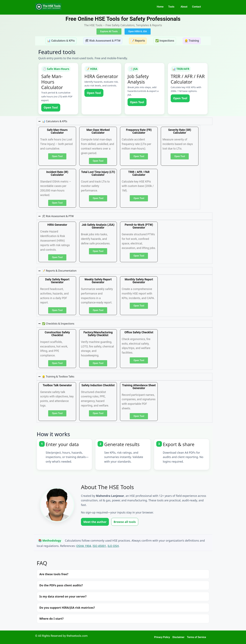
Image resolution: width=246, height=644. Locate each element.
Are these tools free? (54, 574)
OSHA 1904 (84, 546)
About (184, 7)
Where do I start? (51, 619)
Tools (171, 7)
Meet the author (95, 522)
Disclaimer (178, 637)
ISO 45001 (99, 546)
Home (160, 7)
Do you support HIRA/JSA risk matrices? (67, 608)
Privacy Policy (162, 637)
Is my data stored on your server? (63, 596)
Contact (196, 7)
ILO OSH (113, 546)
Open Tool (51, 107)
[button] (172, 7)
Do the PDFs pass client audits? (61, 585)
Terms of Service (196, 637)
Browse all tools (125, 522)
